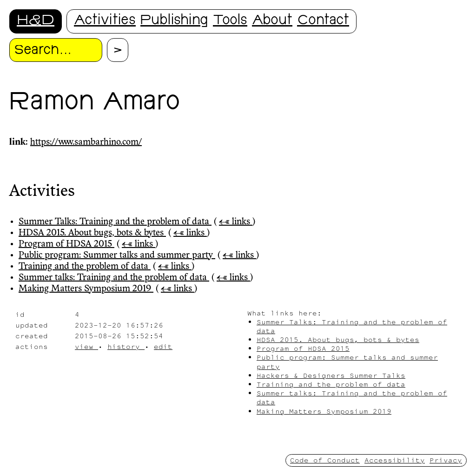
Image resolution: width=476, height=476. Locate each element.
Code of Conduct (325, 460)
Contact (323, 21)
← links (236, 222)
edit (163, 346)
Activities (105, 21)
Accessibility (395, 460)
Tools (230, 21)
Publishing (174, 21)
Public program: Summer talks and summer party (117, 255)
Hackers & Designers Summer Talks (331, 375)
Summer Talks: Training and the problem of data (115, 222)
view (86, 346)
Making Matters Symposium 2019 (86, 289)
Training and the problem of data (85, 267)
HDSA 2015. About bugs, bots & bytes (92, 233)
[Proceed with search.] (118, 50)
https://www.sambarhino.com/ (86, 142)
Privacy (446, 460)
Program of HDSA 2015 (66, 244)
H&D (36, 21)
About (272, 21)
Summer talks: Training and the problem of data (114, 278)
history (126, 346)
